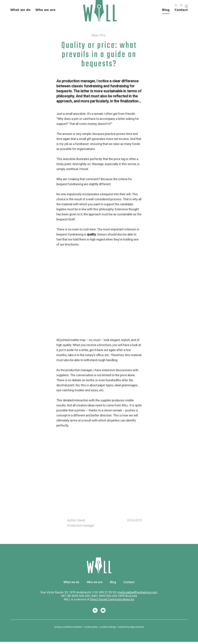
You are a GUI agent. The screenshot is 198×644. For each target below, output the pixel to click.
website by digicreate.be (131, 629)
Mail (103, 612)
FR (181, 6)
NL (176, 6)
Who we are (46, 11)
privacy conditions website (68, 629)
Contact (181, 11)
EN (186, 6)
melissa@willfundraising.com (138, 594)
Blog (166, 11)
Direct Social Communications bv (112, 601)
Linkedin (95, 612)
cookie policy (91, 629)
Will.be (95, 37)
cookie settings (108, 629)
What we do (20, 11)
